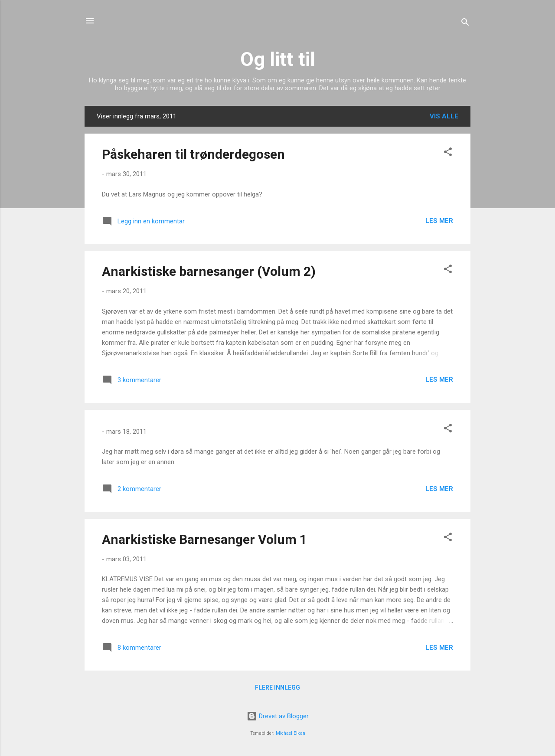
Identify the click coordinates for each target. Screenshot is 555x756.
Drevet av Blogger (278, 716)
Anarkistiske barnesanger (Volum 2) (209, 271)
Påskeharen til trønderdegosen (193, 154)
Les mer (439, 221)
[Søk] (465, 24)
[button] (448, 153)
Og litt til (278, 59)
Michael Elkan (291, 733)
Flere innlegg (277, 687)
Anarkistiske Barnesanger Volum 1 (204, 539)
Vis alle (444, 116)
